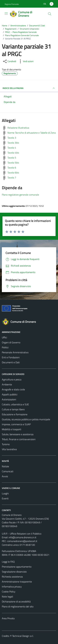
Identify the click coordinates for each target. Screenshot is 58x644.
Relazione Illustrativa (18, 128)
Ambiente (7, 384)
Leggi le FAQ (8, 562)
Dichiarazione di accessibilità (16, 601)
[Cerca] (50, 14)
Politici (5, 347)
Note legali (7, 597)
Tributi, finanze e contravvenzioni (19, 439)
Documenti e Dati (11, 362)
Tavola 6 (12, 168)
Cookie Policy (9, 592)
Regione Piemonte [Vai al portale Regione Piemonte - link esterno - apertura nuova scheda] (12, 4)
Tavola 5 (12, 158)
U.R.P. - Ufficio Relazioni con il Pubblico (22, 534)
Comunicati (8, 471)
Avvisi (5, 476)
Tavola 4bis (13, 153)
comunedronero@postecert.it (22, 541)
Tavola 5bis (13, 163)
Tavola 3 (12, 138)
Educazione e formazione (15, 414)
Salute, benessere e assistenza (18, 434)
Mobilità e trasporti (12, 429)
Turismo (6, 444)
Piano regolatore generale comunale (20, 195)
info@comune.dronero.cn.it (23, 537)
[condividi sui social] (9, 61)
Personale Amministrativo (15, 352)
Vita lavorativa (9, 449)
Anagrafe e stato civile (13, 389)
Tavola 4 (12, 148)
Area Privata (8, 618)
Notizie (5, 466)
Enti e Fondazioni (11, 357)
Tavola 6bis (13, 173)
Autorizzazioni (9, 399)
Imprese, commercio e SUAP (16, 424)
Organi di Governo (11, 342)
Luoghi (5, 493)
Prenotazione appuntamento (17, 567)
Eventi (5, 498)
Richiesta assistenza (12, 577)
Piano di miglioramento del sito (18, 606)
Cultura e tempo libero (13, 409)
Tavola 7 (12, 178)
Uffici (4, 337)
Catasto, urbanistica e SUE (15, 404)
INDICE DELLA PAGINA (29, 88)
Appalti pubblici (10, 394)
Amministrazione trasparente (17, 582)
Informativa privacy (12, 587)
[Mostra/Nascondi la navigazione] (6, 14)
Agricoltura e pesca (12, 379)
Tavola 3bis (13, 143)
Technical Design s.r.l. (23, 636)
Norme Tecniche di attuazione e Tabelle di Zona (32, 133)
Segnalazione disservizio (14, 572)
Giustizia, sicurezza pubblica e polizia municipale (26, 419)
